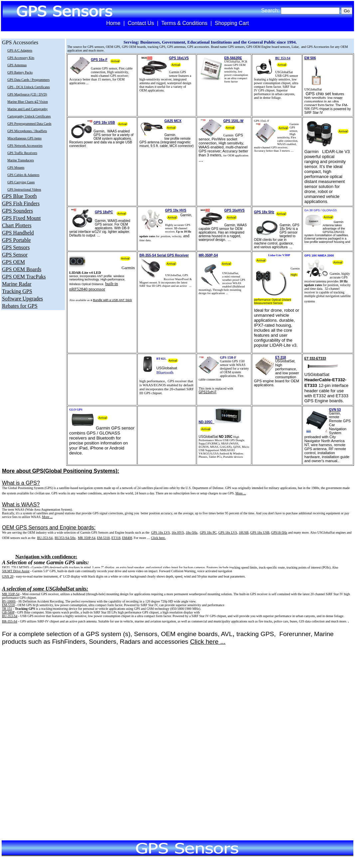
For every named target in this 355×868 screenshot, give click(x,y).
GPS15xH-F (208, 392)
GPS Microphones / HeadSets (27, 131)
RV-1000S (9, 601)
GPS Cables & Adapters (23, 175)
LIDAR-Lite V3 (336, 152)
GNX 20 (8, 576)
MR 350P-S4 (87, 538)
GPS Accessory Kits (21, 58)
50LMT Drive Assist (16, 571)
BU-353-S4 (45, 538)
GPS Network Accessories (25, 146)
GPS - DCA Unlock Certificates (29, 87)
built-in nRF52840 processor (94, 286)
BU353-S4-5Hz (65, 538)
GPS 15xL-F (262, 121)
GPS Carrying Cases (21, 182)
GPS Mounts (16, 168)
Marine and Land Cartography (27, 109)
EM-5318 (8, 605)
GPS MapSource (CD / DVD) (27, 94)
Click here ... (208, 642)
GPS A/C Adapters (20, 50)
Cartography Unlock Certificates (29, 116)
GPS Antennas (17, 65)
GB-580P (8, 612)
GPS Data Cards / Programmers (28, 80)
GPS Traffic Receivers (22, 153)
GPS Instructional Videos (24, 189)
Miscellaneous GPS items (24, 138)
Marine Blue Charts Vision (28, 102)
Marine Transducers (21, 160)
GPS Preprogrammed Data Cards (29, 124)
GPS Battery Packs (20, 72)
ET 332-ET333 (315, 358)
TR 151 (7, 609)
